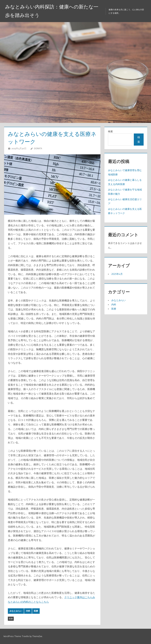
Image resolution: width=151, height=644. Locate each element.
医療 (36, 611)
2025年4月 (117, 274)
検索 (110, 131)
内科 (28, 611)
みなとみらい (16, 611)
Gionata (38, 148)
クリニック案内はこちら (78, 597)
